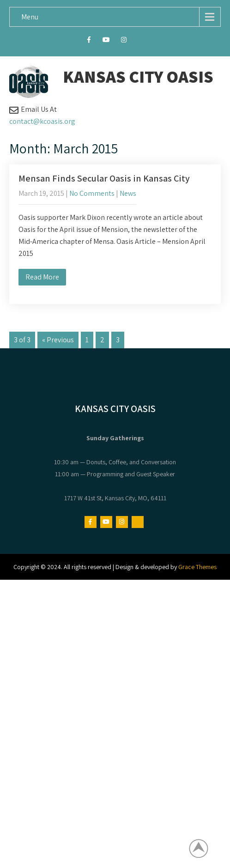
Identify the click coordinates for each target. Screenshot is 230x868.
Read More (42, 277)
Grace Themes (197, 567)
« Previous (58, 340)
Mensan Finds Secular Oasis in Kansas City (104, 178)
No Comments (92, 193)
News (128, 193)
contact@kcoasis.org (42, 121)
